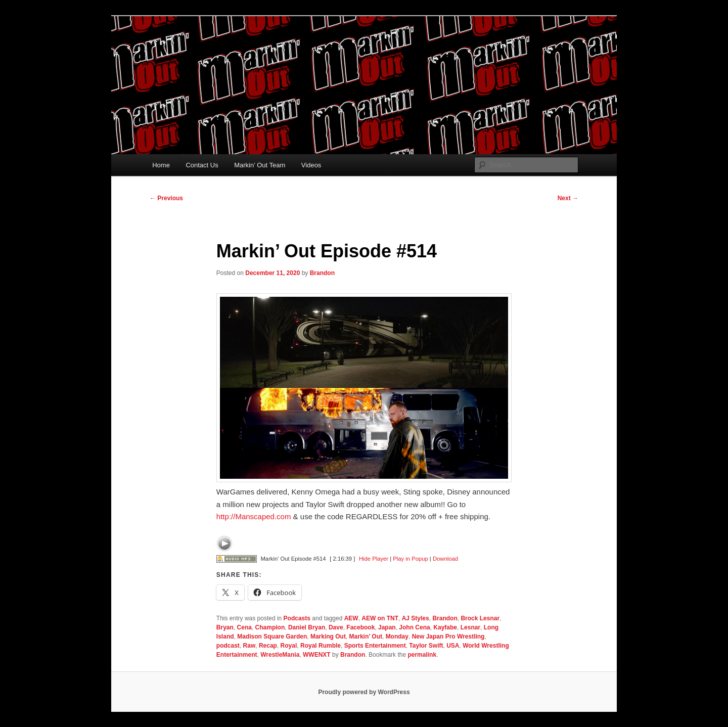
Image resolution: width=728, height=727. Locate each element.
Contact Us (202, 165)
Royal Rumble (321, 646)
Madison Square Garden (272, 637)
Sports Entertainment (375, 646)
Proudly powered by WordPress (364, 692)
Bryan (225, 627)
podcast (228, 646)
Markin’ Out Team (260, 165)
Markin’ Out (366, 637)
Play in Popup (410, 559)
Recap (268, 646)
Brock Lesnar (480, 618)
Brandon (322, 273)
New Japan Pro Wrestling (448, 637)
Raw (249, 646)
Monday (397, 637)
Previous (166, 198)
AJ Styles (416, 618)
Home (161, 165)
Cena (244, 627)
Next (568, 198)
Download (445, 559)
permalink (422, 655)
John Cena (414, 627)
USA (453, 646)
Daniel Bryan (307, 627)
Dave (336, 627)
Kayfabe (445, 627)
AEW (351, 618)
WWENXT (317, 655)
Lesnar (470, 627)
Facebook (360, 627)
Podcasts (297, 618)
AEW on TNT (380, 618)
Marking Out (328, 637)
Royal (289, 646)
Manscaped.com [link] (254, 516)
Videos (311, 165)
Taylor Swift (426, 646)
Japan (387, 627)
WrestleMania (280, 655)
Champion (270, 627)
